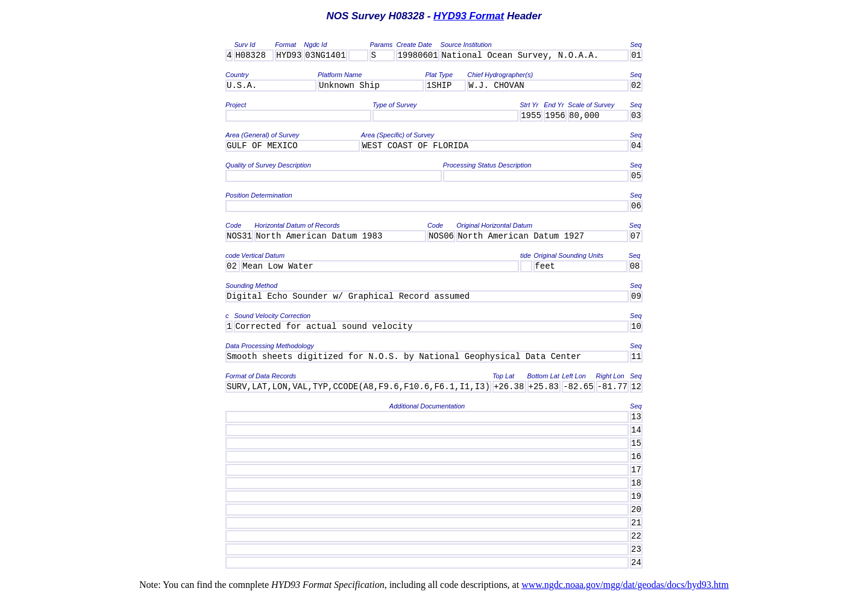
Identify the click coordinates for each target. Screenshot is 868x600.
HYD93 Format (469, 16)
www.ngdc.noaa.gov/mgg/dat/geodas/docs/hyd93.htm (625, 585)
